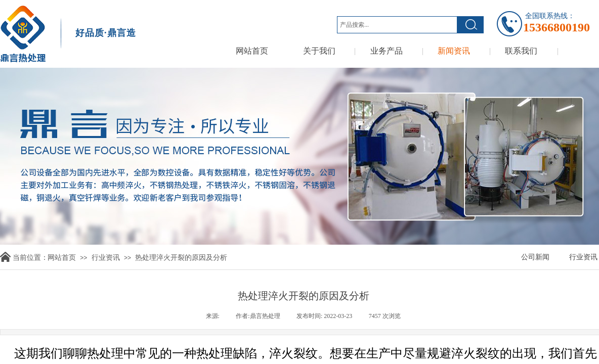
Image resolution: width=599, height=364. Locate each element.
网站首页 (252, 51)
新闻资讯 (454, 51)
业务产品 (387, 51)
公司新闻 (535, 257)
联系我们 (521, 51)
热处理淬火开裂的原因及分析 (181, 258)
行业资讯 (106, 258)
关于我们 (319, 51)
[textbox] (397, 25)
